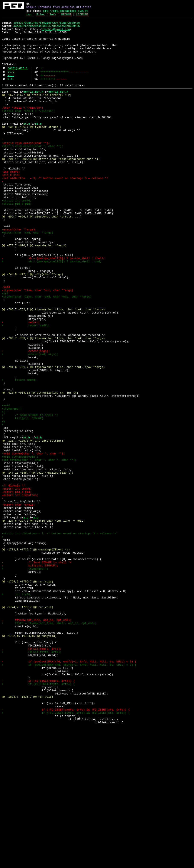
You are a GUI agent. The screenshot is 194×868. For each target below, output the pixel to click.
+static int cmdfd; (17, 237)
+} (3, 502)
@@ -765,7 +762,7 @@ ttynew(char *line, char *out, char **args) (53, 368)
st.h (11, 88)
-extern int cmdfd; (17, 583)
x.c (10, 92)
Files (40, 16)
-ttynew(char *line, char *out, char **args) (37, 345)
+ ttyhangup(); (25, 679)
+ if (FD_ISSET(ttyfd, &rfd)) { (38, 817)
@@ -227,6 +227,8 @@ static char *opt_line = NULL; (43, 621)
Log (29, 16)
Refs (53, 16)
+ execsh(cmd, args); (30, 422)
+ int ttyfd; (17, 710)
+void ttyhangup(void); (20, 544)
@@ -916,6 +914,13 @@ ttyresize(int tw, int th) (40, 468)
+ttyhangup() (12, 487)
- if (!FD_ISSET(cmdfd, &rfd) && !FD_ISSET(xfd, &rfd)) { (66, 848)
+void (6, 483)
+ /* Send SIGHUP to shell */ (30, 495)
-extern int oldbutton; (20, 591)
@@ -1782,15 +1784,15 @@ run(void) (29, 760)
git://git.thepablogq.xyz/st (66, 12)
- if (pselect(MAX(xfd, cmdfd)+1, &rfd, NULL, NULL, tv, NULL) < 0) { (69, 790)
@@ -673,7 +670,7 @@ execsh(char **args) (34, 291)
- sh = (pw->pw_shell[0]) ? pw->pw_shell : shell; (53, 306)
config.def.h (17, 80)
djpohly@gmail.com (56, 33)
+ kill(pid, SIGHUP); (23, 498)
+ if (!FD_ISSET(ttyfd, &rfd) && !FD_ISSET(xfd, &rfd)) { (66, 852)
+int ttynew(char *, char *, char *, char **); (39, 548)
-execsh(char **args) (18, 272)
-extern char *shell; (18, 602)
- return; (21, 383)
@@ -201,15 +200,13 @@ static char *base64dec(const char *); (51, 187)
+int (5, 349)
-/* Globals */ (13, 579)
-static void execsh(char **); (26, 168)
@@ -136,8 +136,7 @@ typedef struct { (32, 149)
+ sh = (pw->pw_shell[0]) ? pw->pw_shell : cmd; (52, 310)
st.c (11, 84)
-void (6, 341)
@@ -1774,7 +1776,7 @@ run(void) (28, 725)
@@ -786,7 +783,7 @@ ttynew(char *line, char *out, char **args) (53, 402)
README (66, 16)
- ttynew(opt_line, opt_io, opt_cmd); (37, 740)
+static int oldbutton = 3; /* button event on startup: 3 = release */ (59, 637)
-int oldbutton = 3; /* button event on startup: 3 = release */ (55, 210)
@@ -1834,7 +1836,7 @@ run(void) (28, 833)
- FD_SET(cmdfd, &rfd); (32, 775)
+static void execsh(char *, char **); (33, 172)
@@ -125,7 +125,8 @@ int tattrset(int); (33, 525)
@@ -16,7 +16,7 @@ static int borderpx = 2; (37, 110)
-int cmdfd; (11, 203)
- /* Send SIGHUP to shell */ (37, 671)
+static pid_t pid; (17, 241)
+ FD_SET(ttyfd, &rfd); (32, 779)
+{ (3, 491)
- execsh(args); (26, 418)
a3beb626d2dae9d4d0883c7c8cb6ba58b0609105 (47, 29)
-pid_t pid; (11, 206)
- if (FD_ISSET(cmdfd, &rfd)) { (38, 813)
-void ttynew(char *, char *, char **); (33, 541)
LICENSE (82, 16)
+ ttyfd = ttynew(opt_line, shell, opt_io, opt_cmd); (49, 744)
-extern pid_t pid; (17, 587)
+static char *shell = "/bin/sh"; (28, 130)
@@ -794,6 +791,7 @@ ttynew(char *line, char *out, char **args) (53, 437)
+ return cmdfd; (26, 387)
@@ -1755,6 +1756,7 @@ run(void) (28, 694)
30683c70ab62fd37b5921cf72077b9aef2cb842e (47, 25)
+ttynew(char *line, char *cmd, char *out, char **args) (47, 352)
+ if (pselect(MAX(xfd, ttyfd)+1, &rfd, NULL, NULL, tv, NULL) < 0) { (69, 794)
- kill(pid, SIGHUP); (30, 675)
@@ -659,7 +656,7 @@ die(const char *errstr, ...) (42, 256)
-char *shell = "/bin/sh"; (22, 126)
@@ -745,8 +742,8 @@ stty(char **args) (33, 325)
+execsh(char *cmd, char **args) (28, 276)
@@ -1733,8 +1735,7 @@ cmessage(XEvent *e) (36, 656)
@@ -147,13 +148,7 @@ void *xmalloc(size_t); (37, 564)
